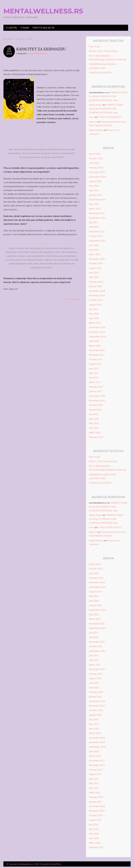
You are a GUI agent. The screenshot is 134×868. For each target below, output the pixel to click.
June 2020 (94, 273)
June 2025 (94, 163)
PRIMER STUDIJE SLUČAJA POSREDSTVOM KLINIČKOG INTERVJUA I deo (108, 96)
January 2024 (95, 195)
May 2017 (94, 373)
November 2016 (97, 400)
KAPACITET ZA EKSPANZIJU (41, 49)
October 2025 (96, 158)
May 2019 (94, 314)
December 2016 (97, 396)
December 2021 (97, 232)
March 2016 (95, 433)
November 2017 (97, 355)
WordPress (56, 864)
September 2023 (97, 199)
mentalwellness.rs (43, 11)
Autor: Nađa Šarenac (38, 53)
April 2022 (94, 227)
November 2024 (97, 172)
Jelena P (93, 122)
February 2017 (96, 387)
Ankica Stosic (95, 105)
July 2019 (93, 309)
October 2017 (96, 359)
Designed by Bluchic (124, 864)
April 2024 (94, 190)
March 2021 (95, 254)
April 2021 (94, 250)
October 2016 (96, 405)
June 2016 (94, 419)
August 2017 (95, 364)
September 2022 (97, 218)
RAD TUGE (94, 47)
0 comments (74, 299)
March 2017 (95, 382)
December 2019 (97, 291)
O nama (25, 28)
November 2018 (97, 332)
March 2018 (95, 346)
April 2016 (94, 428)
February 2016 (96, 437)
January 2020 (95, 286)
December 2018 (97, 327)
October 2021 (96, 236)
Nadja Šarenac (96, 130)
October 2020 (96, 263)
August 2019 (95, 305)
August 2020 (95, 268)
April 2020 (94, 277)
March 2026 (95, 154)
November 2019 (97, 295)
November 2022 (97, 213)
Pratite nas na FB (43, 28)
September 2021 (97, 241)
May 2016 (94, 423)
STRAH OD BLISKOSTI (110, 117)
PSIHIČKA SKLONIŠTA (100, 73)
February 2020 (96, 282)
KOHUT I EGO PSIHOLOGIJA (103, 51)
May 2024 (94, 186)
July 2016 (93, 414)
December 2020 (97, 259)
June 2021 (94, 245)
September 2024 (97, 177)
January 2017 (95, 391)
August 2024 (95, 181)
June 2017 (94, 369)
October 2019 (96, 300)
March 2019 (95, 323)
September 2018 (97, 337)
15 (9, 49)
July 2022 (93, 222)
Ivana (92, 117)
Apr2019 (9, 53)
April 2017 (94, 378)
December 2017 (97, 350)
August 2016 (95, 410)
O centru (12, 28)
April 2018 (94, 341)
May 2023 (94, 204)
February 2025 (96, 168)
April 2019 (94, 318)
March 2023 (95, 209)
